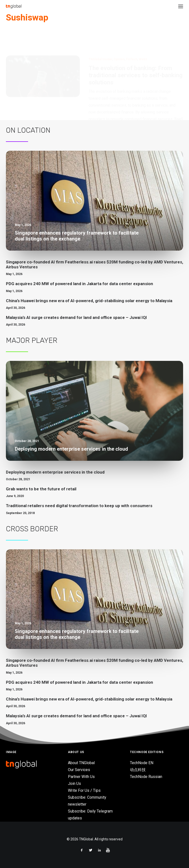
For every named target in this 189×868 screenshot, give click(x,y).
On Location (28, 130)
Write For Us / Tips (84, 790)
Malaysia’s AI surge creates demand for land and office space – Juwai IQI (76, 317)
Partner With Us (81, 777)
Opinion (119, 36)
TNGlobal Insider (100, 36)
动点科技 (138, 770)
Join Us (74, 784)
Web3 (143, 36)
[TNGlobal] (14, 6)
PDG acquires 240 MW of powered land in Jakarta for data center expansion (79, 284)
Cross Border (32, 529)
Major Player (32, 340)
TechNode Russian (146, 777)
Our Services (79, 770)
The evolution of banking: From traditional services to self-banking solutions (136, 52)
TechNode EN (142, 763)
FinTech (132, 36)
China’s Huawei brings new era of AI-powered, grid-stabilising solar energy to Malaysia (89, 301)
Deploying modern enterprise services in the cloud (55, 472)
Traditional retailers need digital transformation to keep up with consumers (79, 506)
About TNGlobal (81, 763)
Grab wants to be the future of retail (41, 489)
